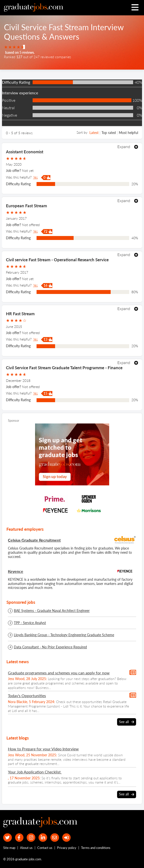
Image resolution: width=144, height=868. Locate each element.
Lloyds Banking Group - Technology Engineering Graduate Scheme (64, 635)
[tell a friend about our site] (55, 838)
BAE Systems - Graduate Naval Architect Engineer (52, 611)
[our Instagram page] (31, 838)
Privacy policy (67, 848)
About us (26, 848)
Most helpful (128, 133)
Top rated (109, 133)
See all (127, 722)
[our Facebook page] (19, 838)
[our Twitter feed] (8, 838)
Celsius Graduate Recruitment (34, 540)
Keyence (16, 571)
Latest (94, 133)
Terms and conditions (96, 848)
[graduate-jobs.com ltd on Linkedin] (43, 838)
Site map (9, 848)
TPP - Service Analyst (30, 623)
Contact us (45, 848)
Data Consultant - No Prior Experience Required (50, 647)
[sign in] (67, 838)
